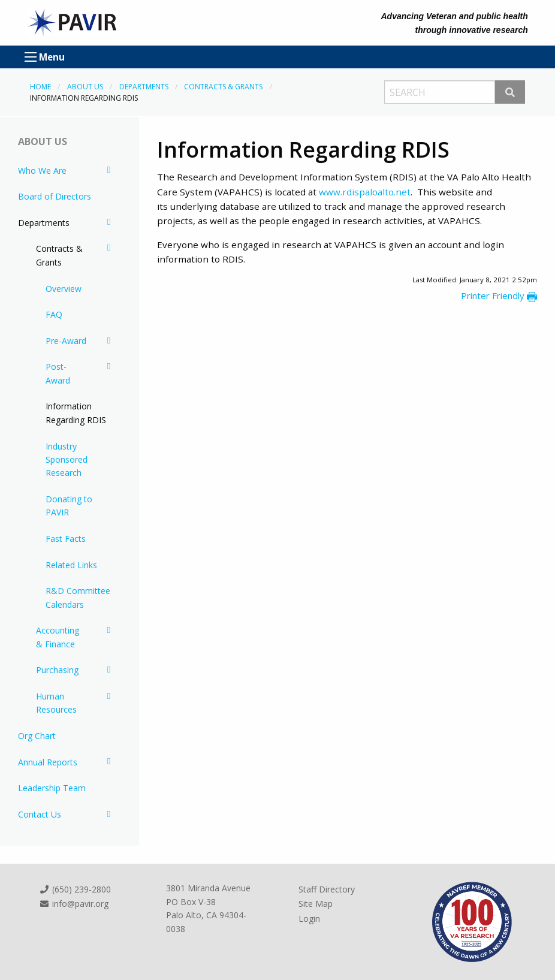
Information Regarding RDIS (76, 413)
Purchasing (57, 670)
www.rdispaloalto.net (365, 192)
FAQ (54, 314)
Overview (64, 289)
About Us (85, 87)
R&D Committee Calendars (78, 597)
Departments (144, 87)
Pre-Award (66, 341)
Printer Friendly (499, 295)
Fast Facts (66, 539)
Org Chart (37, 736)
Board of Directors (55, 196)
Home (40, 87)
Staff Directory (327, 889)
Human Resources (56, 703)
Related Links (71, 565)
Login (309, 919)
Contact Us (40, 814)
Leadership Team (52, 788)
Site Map (316, 904)
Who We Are (42, 171)
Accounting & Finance (58, 637)
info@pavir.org (74, 904)
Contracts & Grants (223, 87)
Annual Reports (48, 762)
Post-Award (58, 373)
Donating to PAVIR (69, 506)
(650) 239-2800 (75, 889)
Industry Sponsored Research (67, 460)
